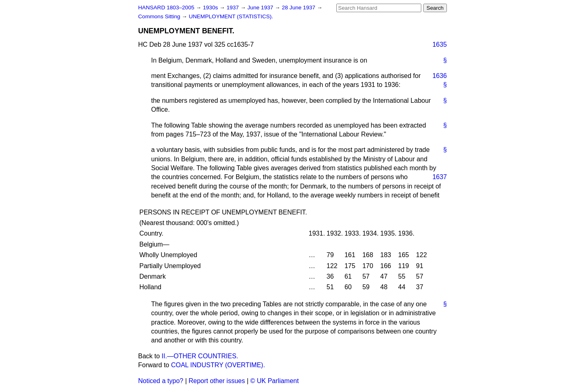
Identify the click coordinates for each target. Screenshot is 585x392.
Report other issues (217, 381)
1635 (440, 44)
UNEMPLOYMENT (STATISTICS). (231, 16)
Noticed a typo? (161, 381)
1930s (211, 8)
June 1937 (261, 8)
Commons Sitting (160, 16)
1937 (234, 8)
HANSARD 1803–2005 (166, 8)
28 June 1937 (299, 8)
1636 (440, 76)
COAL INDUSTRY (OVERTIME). (218, 365)
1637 (440, 177)
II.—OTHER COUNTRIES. (200, 356)
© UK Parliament (274, 381)
